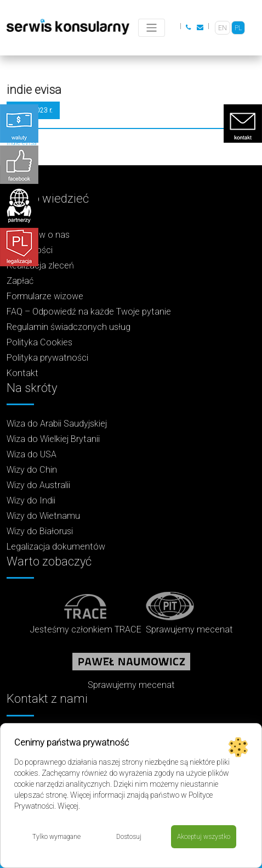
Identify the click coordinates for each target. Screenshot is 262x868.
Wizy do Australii (38, 485)
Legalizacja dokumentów (56, 547)
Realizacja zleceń (40, 265)
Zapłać (20, 281)
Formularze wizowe (45, 296)
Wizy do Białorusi (40, 531)
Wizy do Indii (31, 500)
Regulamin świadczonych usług (69, 327)
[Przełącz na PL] (238, 28)
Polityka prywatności (47, 358)
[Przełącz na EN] (223, 28)
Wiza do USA (32, 454)
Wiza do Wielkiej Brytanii (53, 439)
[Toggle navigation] (152, 28)
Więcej (68, 806)
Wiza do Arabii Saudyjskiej (57, 424)
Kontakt (22, 373)
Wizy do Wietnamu (43, 516)
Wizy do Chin (32, 470)
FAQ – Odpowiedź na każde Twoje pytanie (89, 312)
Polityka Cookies (39, 342)
